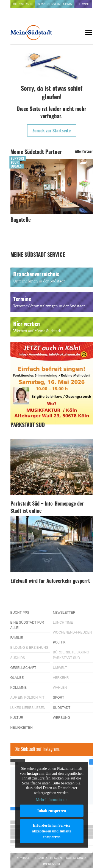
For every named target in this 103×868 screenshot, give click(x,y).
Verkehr (61, 678)
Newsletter (64, 613)
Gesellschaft (23, 668)
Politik (59, 642)
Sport (59, 698)
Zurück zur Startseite (52, 131)
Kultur (17, 718)
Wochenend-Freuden (73, 632)
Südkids (18, 658)
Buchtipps (20, 613)
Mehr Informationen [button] (52, 800)
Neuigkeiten (22, 728)
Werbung (62, 718)
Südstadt (62, 708)
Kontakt (23, 858)
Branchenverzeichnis (55, 4)
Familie (17, 638)
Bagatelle (21, 220)
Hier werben (23, 4)
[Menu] (89, 32)
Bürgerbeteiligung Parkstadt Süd (71, 655)
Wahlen (60, 688)
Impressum (51, 864)
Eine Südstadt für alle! (27, 625)
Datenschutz (76, 858)
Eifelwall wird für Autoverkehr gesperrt (50, 581)
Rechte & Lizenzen (48, 858)
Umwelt (60, 668)
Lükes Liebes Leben (28, 708)
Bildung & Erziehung (30, 648)
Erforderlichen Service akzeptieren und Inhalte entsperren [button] (51, 831)
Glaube (17, 678)
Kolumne (19, 688)
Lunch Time (63, 623)
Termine (83, 4)
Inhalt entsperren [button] (51, 811)
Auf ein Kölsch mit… (29, 698)
